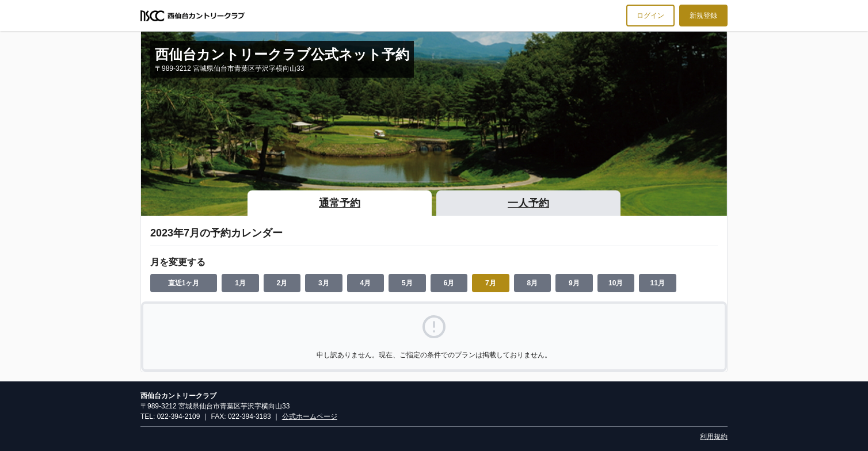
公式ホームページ (310, 416)
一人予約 (528, 203)
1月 (240, 283)
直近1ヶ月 (184, 283)
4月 (366, 283)
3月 (324, 283)
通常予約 (340, 203)
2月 (282, 283)
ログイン (650, 16)
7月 (491, 283)
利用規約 (714, 437)
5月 (407, 283)
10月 (616, 283)
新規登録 (703, 16)
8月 (532, 283)
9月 (574, 283)
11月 (658, 283)
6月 (449, 283)
